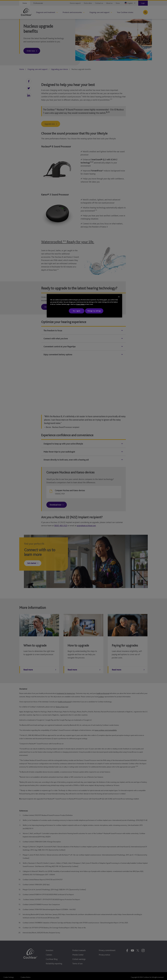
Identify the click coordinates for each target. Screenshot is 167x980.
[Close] (119, 297)
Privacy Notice (80, 304)
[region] (84, 306)
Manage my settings (94, 311)
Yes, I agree (77, 311)
